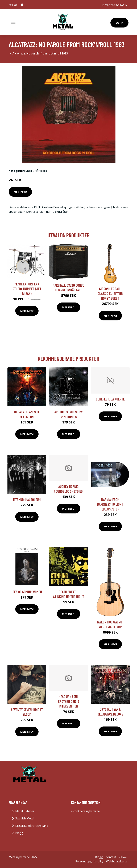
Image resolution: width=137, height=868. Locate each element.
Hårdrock (41, 171)
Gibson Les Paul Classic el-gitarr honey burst (110, 293)
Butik (119, 23)
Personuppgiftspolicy (89, 861)
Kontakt (111, 857)
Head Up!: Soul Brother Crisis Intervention (68, 701)
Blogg (19, 833)
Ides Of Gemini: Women (27, 592)
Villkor (123, 857)
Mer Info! (20, 192)
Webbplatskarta (117, 861)
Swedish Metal (25, 818)
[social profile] (22, 5)
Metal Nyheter (25, 811)
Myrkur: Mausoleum (27, 499)
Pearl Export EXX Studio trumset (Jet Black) (27, 289)
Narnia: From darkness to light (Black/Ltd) (110, 504)
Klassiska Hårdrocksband (32, 826)
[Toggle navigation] (13, 22)
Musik (29, 171)
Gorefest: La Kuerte (110, 399)
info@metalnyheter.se (115, 5)
